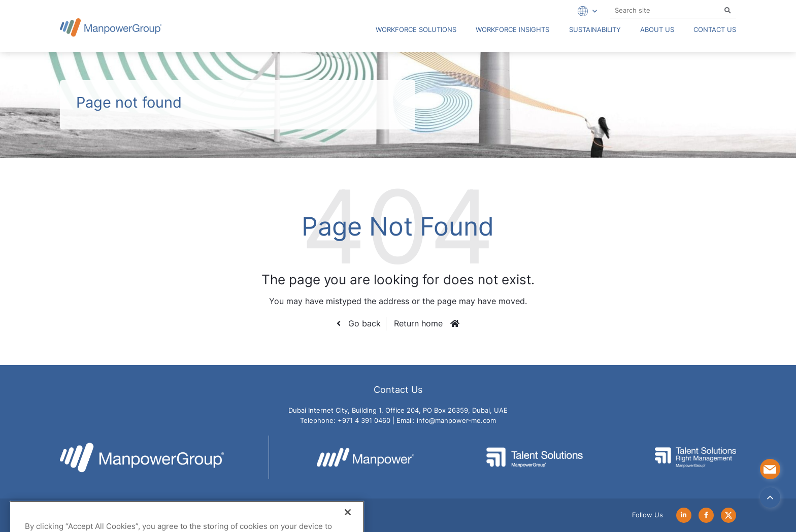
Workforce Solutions (416, 30)
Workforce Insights (512, 30)
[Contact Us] (770, 469)
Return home (418, 323)
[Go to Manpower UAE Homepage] (111, 27)
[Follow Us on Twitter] (728, 515)
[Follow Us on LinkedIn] (684, 515)
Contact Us (715, 30)
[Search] (728, 11)
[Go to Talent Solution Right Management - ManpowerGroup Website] (695, 457)
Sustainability (595, 30)
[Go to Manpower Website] (368, 457)
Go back (363, 323)
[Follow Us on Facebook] (706, 515)
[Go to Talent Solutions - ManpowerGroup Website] (537, 457)
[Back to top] (770, 497)
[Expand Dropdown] (586, 11)
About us (657, 30)
